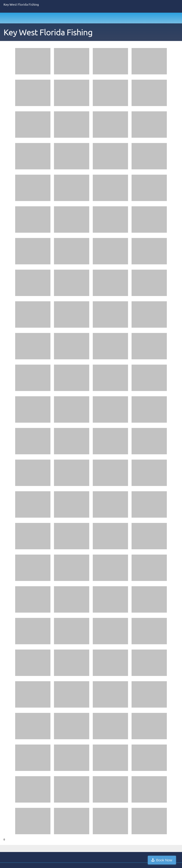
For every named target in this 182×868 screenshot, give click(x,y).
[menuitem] (133, 33)
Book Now (167, 860)
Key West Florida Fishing (48, 32)
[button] (33, 62)
